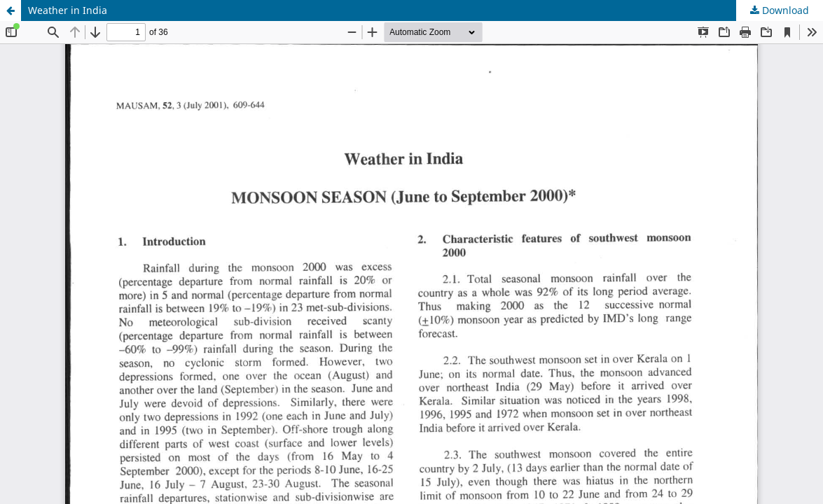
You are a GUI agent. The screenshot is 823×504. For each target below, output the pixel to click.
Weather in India (68, 10)
